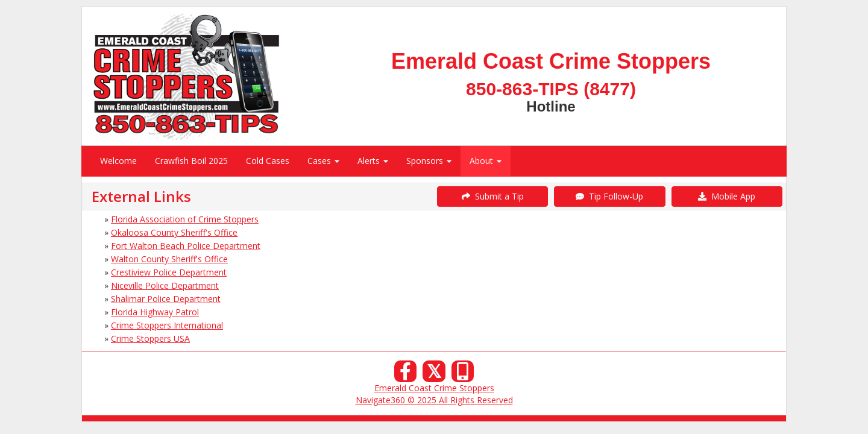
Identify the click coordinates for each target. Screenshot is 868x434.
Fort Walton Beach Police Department (186, 246)
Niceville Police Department (165, 285)
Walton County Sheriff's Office (169, 259)
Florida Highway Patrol (155, 312)
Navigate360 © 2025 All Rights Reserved (434, 400)
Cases (323, 161)
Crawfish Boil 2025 (191, 161)
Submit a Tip (493, 196)
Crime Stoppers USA (150, 338)
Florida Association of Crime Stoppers (185, 219)
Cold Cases (268, 161)
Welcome (118, 161)
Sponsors (429, 161)
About (486, 161)
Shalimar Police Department (166, 299)
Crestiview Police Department (169, 272)
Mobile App (727, 196)
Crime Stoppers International (167, 325)
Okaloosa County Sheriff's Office (174, 232)
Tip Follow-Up (609, 196)
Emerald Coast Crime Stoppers (434, 388)
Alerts (373, 161)
